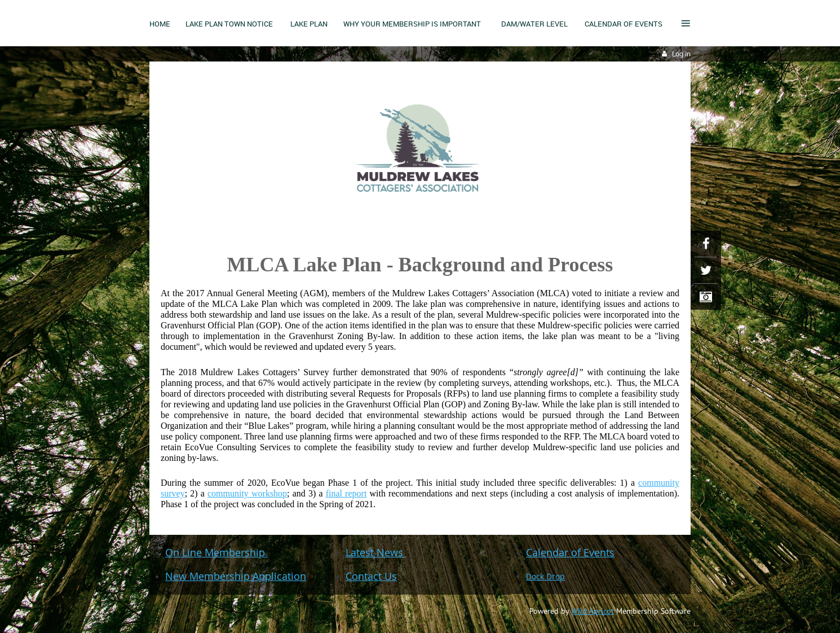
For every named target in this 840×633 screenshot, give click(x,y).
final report (346, 493)
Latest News (376, 552)
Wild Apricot (593, 611)
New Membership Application (236, 576)
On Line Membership (216, 552)
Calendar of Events (570, 552)
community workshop (247, 493)
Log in (681, 54)
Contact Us (371, 576)
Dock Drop (545, 576)
